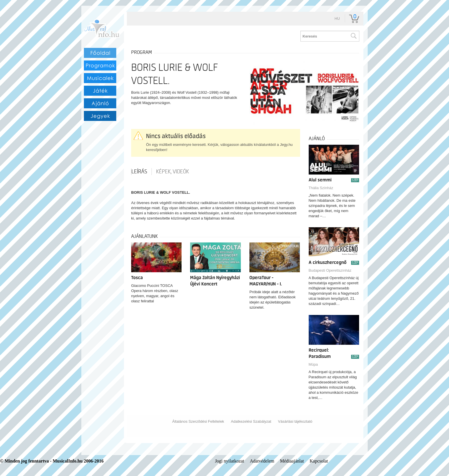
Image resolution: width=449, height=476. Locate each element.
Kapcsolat (319, 461)
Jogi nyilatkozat (230, 461)
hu (337, 18)
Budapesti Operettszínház (330, 270)
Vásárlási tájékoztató (295, 421)
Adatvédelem (262, 461)
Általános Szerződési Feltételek (198, 421)
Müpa (313, 364)
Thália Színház (321, 188)
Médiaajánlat (292, 461)
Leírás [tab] (139, 172)
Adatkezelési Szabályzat (251, 421)
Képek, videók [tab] (173, 172)
